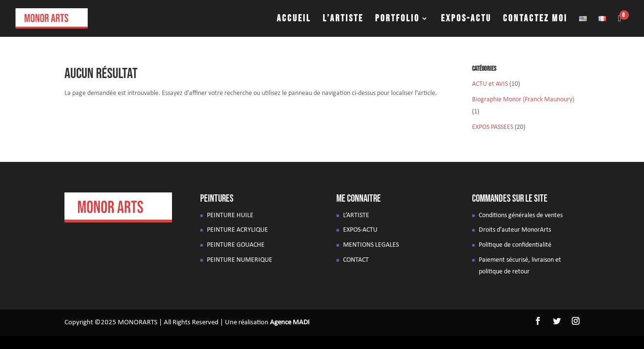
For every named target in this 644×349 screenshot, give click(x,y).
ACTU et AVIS (490, 84)
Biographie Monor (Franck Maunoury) (523, 100)
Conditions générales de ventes (521, 215)
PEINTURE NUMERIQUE (240, 260)
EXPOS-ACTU (466, 20)
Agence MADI (290, 323)
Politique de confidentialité (515, 245)
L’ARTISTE (343, 20)
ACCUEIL (294, 20)
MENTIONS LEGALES (371, 245)
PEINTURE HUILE (230, 215)
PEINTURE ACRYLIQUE (237, 230)
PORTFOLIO (397, 20)
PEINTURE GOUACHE (236, 245)
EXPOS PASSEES (493, 127)
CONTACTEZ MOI (535, 20)
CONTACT (356, 260)
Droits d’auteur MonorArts (515, 230)
